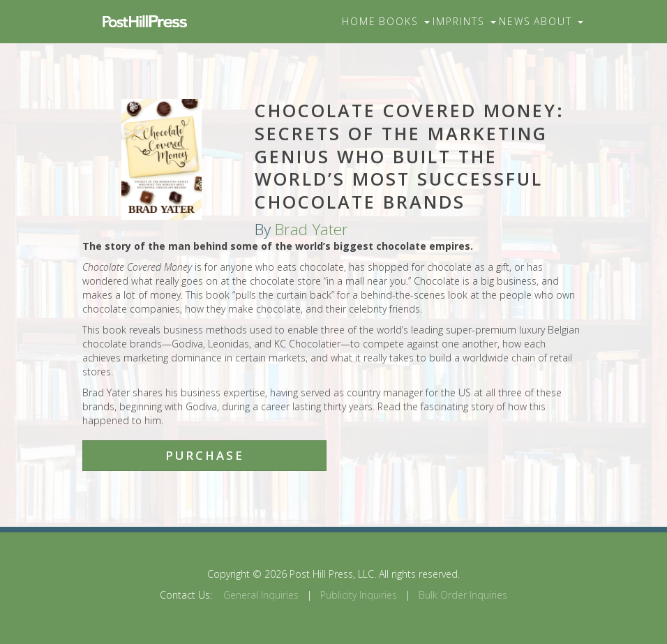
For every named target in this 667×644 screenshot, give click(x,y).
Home (359, 21)
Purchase (205, 455)
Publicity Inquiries (359, 595)
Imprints (464, 21)
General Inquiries (261, 595)
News (515, 21)
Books (404, 21)
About (559, 21)
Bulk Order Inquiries (463, 595)
